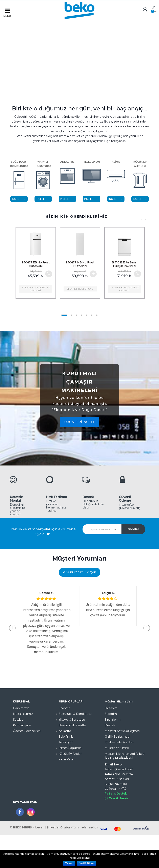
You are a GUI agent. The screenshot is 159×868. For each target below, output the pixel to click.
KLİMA (116, 173)
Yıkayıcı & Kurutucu (69, 720)
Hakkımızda (21, 708)
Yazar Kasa (63, 759)
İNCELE (16, 199)
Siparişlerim (112, 720)
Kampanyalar (22, 725)
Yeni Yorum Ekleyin (80, 572)
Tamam (69, 863)
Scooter (61, 708)
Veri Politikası (87, 863)
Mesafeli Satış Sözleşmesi (122, 731)
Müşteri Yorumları (117, 748)
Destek (110, 725)
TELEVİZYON (92, 173)
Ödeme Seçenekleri (27, 731)
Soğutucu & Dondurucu (72, 714)
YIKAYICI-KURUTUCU (43, 175)
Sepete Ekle (49, 274)
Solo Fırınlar (63, 737)
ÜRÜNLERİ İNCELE (80, 422)
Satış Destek (116, 794)
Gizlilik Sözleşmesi (117, 737)
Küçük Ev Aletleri (67, 754)
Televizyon (63, 742)
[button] (147, 628)
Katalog (18, 720)
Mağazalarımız (23, 714)
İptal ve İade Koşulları (119, 742)
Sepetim (111, 714)
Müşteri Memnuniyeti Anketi (124, 754)
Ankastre (62, 731)
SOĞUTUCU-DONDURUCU (19, 175)
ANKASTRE (67, 173)
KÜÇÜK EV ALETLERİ (140, 175)
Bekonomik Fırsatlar (69, 725)
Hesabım (111, 708)
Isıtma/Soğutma (67, 748)
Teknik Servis (116, 798)
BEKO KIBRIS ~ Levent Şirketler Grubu (41, 827)
